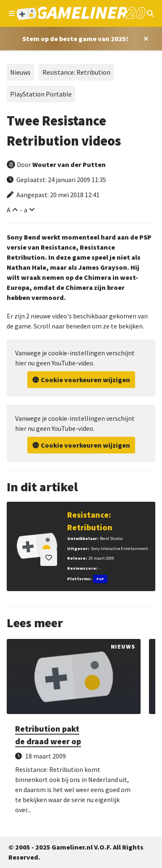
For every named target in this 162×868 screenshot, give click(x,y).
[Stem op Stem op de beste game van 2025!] (75, 39)
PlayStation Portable (41, 94)
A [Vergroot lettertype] (9, 210)
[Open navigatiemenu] (12, 13)
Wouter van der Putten (69, 164)
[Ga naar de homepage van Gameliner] (81, 13)
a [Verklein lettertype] (26, 210)
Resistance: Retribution (76, 72)
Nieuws (20, 72)
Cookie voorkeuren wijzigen (85, 380)
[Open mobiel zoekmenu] (150, 13)
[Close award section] (144, 39)
